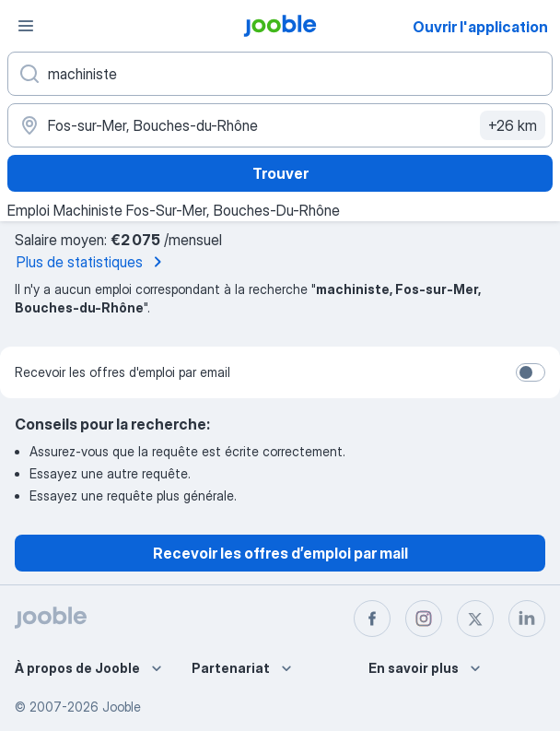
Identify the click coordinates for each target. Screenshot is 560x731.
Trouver (280, 173)
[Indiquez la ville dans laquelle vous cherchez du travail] (280, 125)
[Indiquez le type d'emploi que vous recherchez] (280, 74)
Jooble (122, 707)
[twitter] (475, 619)
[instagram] (424, 619)
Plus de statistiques (93, 262)
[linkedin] (527, 619)
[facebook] (372, 619)
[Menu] (26, 26)
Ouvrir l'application (480, 27)
